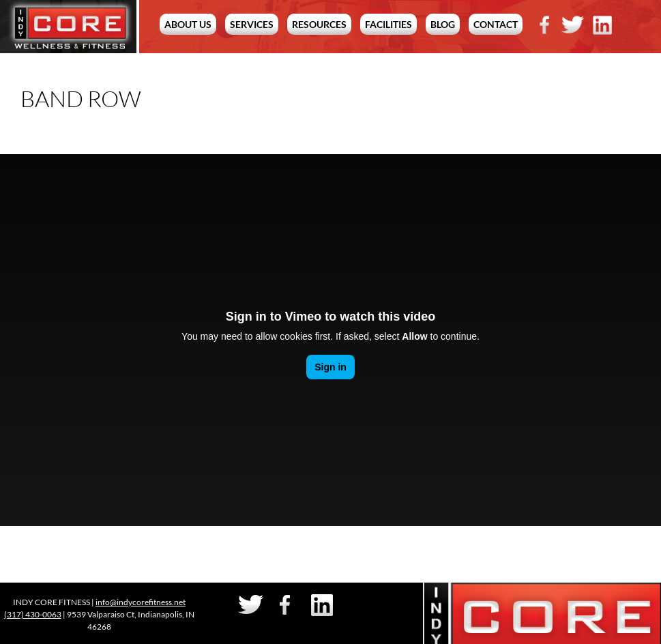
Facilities (388, 24)
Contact (496, 24)
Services (252, 24)
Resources (319, 24)
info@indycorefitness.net (141, 602)
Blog (443, 24)
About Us (188, 24)
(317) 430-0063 (33, 614)
